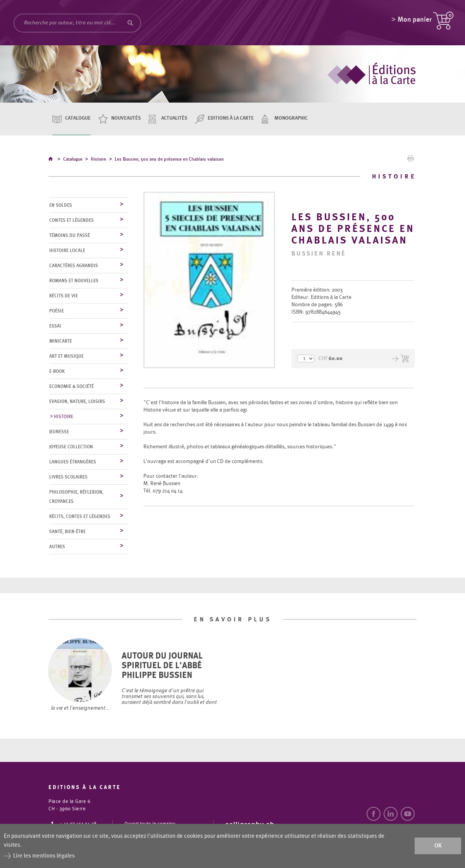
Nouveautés (126, 118)
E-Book (57, 372)
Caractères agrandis (74, 266)
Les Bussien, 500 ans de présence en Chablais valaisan (169, 160)
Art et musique (66, 357)
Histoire (98, 160)
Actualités (174, 118)
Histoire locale (67, 251)
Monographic (291, 118)
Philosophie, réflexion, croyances (76, 497)
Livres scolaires (68, 477)
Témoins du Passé (70, 236)
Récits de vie (64, 296)
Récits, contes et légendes (80, 517)
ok (438, 846)
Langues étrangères (73, 462)
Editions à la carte (231, 118)
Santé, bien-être (67, 532)
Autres (57, 547)
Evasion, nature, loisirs (77, 402)
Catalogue (78, 118)
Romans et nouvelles (74, 281)
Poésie (57, 311)
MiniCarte (61, 341)
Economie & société (71, 387)
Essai (55, 326)
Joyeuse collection (71, 447)
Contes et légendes (71, 221)
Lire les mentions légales (44, 856)
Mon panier (415, 21)
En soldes (61, 206)
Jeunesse (59, 432)
